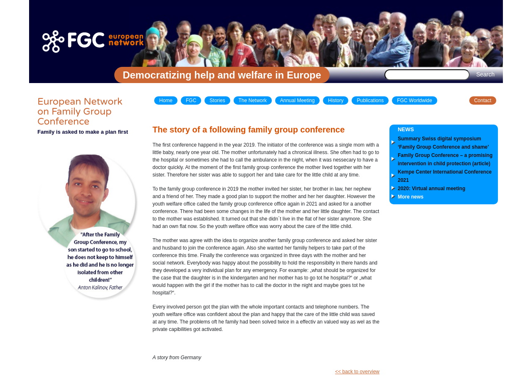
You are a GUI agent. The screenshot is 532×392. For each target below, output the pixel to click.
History (336, 100)
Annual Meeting (297, 100)
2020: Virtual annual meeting (432, 189)
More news (411, 197)
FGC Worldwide (414, 100)
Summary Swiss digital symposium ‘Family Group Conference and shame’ (443, 143)
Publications (370, 100)
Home (166, 100)
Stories (217, 100)
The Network (253, 100)
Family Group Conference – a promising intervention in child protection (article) (445, 159)
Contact (483, 100)
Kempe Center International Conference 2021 (445, 176)
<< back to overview (357, 372)
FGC (191, 100)
